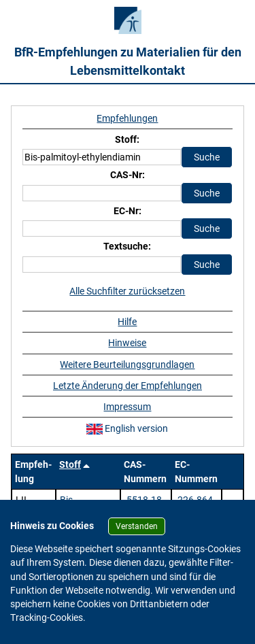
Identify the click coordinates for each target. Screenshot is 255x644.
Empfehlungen (127, 118)
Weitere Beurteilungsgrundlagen (127, 365)
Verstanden (137, 526)
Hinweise (127, 343)
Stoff (70, 464)
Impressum (127, 407)
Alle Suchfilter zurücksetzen (127, 291)
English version (127, 428)
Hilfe (127, 322)
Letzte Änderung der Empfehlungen (128, 386)
